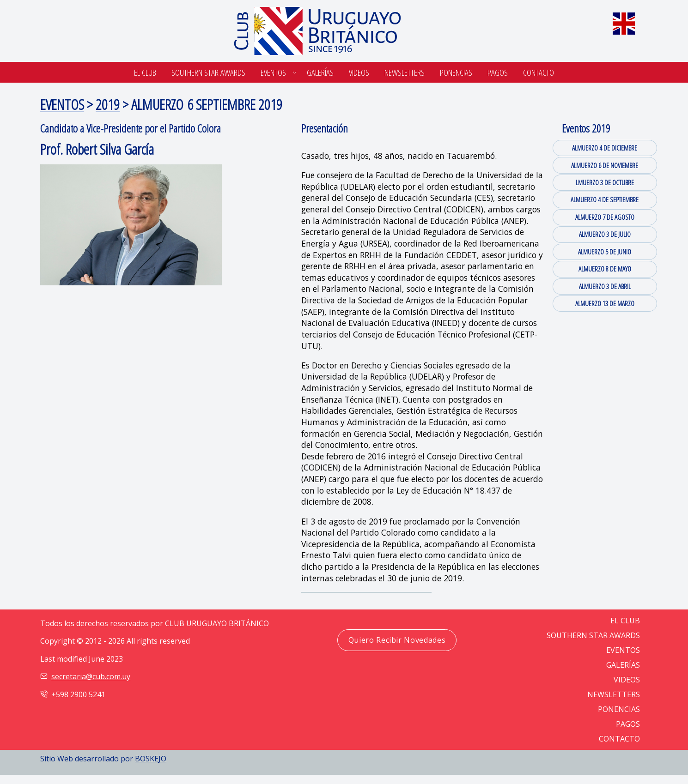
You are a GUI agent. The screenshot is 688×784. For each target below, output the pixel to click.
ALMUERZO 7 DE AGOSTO (605, 217)
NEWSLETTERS (614, 694)
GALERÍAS (623, 665)
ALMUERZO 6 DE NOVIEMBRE (605, 165)
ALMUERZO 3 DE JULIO (605, 234)
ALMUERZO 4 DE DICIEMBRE (605, 148)
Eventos (273, 72)
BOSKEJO (151, 759)
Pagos (498, 72)
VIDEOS (627, 680)
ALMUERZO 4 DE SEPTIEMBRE (605, 199)
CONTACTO (619, 739)
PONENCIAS (619, 709)
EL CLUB (625, 621)
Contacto (539, 72)
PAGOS (628, 724)
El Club (145, 72)
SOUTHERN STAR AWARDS (208, 72)
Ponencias (456, 72)
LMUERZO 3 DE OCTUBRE (605, 182)
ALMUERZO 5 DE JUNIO (605, 252)
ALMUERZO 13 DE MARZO (605, 303)
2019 (108, 104)
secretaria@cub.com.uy (91, 676)
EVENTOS (62, 104)
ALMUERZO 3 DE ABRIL (605, 286)
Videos (359, 72)
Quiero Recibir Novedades (397, 640)
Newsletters (405, 72)
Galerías (320, 72)
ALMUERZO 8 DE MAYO (605, 269)
